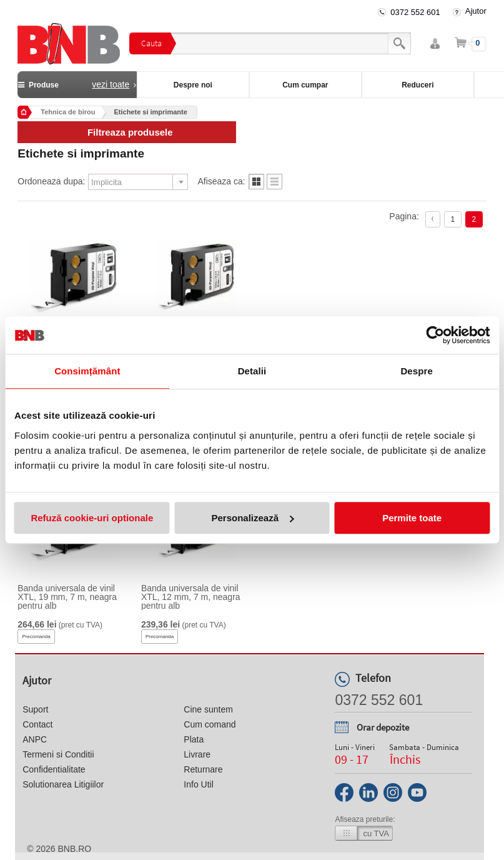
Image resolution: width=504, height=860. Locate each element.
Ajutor (476, 11)
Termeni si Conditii (58, 754)
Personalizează (252, 518)
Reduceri (418, 85)
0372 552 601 (415, 12)
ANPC (35, 739)
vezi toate (111, 84)
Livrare (197, 754)
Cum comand (210, 724)
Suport (35, 709)
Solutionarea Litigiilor (63, 784)
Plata (194, 739)
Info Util (198, 784)
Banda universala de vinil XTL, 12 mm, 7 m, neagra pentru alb (191, 597)
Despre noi (193, 85)
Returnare (203, 769)
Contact (37, 724)
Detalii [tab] (252, 371)
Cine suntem (208, 709)
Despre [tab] (416, 371)
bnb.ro (74, 849)
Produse (77, 84)
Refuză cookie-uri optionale (92, 518)
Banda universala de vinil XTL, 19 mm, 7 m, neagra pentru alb (67, 597)
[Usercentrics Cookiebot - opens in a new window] (435, 335)
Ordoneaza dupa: (51, 181)
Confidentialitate (54, 769)
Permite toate (412, 518)
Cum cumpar (305, 85)
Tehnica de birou (68, 112)
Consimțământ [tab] (87, 371)
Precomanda (36, 637)
